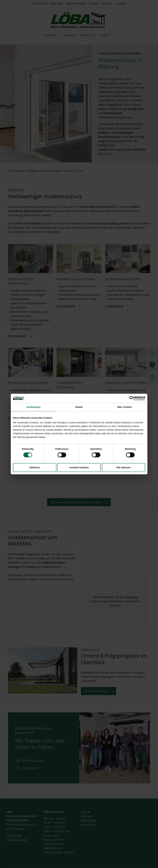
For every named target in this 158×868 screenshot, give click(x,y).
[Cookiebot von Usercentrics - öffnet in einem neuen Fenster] (132, 398)
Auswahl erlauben (79, 467)
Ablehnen (35, 467)
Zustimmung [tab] (33, 407)
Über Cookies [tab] (125, 407)
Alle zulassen (123, 467)
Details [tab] (79, 407)
